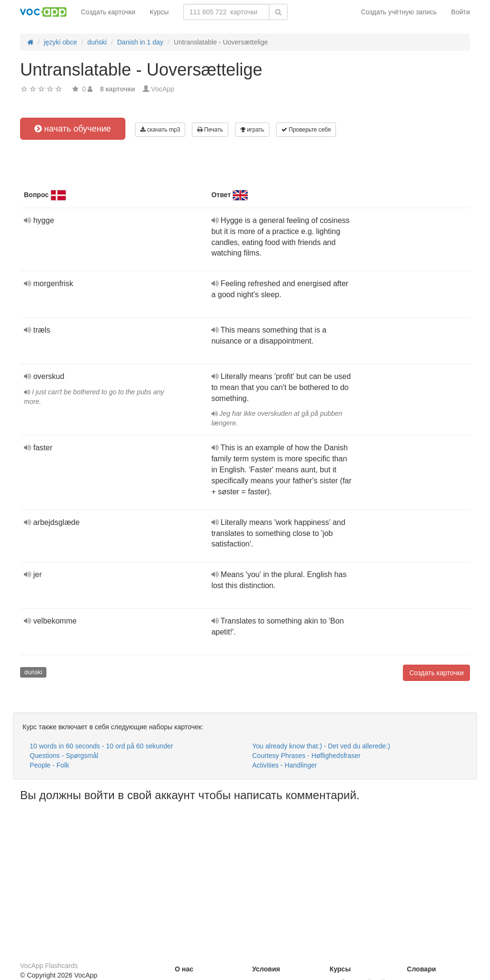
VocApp (163, 89)
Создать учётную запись (399, 12)
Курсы (159, 12)
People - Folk (49, 765)
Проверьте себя (306, 130)
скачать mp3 (160, 130)
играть (252, 130)
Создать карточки (108, 12)
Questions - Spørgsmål (64, 756)
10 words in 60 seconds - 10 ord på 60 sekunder (101, 746)
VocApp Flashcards (49, 966)
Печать (210, 130)
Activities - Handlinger (284, 765)
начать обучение (73, 129)
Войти (461, 12)
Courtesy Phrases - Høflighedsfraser (306, 756)
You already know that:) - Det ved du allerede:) (321, 746)
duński (33, 672)
